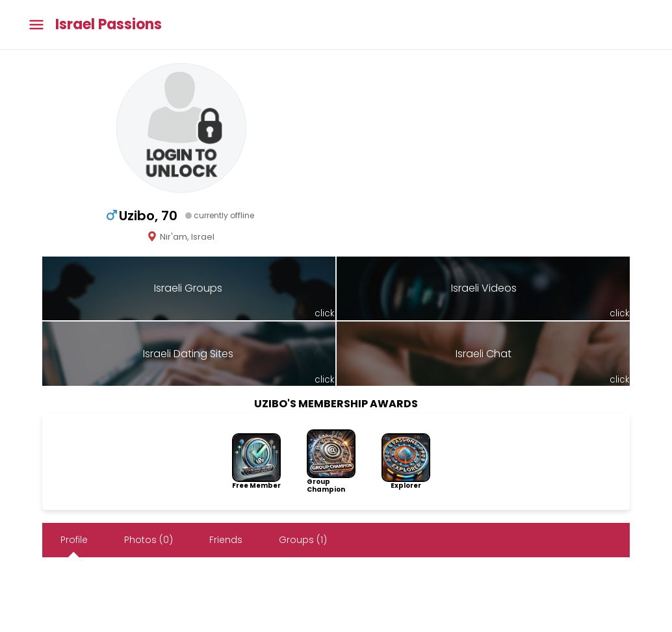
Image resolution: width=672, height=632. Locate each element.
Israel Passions (109, 25)
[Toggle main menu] (36, 25)
